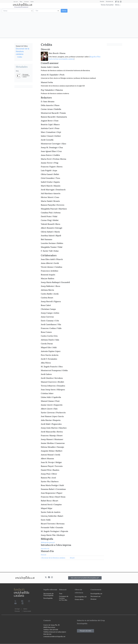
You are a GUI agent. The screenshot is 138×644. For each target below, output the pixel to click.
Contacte (26, 2)
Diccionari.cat (109, 2)
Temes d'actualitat (107, 5)
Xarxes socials (27, 611)
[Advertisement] (103, 23)
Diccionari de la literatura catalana (53, 558)
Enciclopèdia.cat (96, 594)
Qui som (16, 2)
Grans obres (79, 599)
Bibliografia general (48, 542)
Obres (117, 5)
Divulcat (102, 2)
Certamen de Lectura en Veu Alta (64, 598)
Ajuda (32, 2)
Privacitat (17, 611)
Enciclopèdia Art (81, 597)
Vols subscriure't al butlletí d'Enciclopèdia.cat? (85, 578)
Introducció (45, 549)
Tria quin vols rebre (85, 631)
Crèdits (20, 57)
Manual (43, 555)
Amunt (72, 558)
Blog (21, 2)
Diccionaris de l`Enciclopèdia (48, 594)
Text (61, 594)
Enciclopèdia (48, 598)
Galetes (25, 609)
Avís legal (17, 609)
